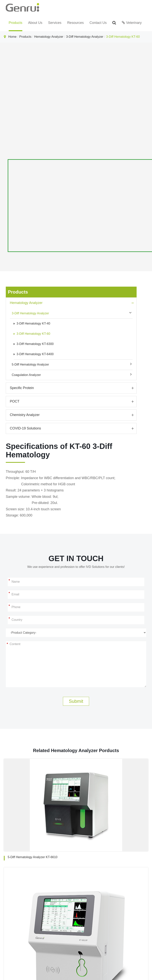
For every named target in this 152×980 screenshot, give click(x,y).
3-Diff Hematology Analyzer (85, 37)
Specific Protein (22, 388)
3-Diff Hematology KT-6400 (34, 354)
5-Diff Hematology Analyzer (30, 364)
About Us (35, 23)
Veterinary (132, 23)
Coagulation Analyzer (26, 375)
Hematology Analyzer (49, 37)
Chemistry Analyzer (25, 415)
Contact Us (98, 23)
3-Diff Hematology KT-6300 (34, 344)
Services (55, 23)
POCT (15, 401)
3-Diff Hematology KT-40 (32, 323)
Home (12, 37)
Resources (75, 23)
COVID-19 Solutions (25, 428)
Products (15, 23)
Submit (76, 701)
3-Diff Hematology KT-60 (123, 37)
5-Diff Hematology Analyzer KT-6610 (33, 857)
